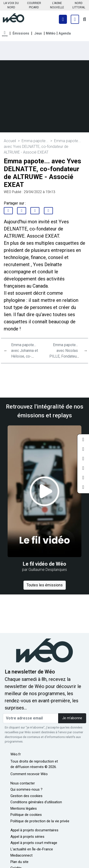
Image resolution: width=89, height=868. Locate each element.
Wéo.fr (16, 754)
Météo (51, 33)
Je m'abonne (72, 718)
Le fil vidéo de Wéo (44, 564)
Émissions (21, 33)
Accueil (10, 141)
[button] (5, 34)
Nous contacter (23, 783)
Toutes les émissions (45, 585)
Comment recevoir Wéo (29, 774)
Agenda (65, 33)
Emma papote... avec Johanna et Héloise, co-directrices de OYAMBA (25, 356)
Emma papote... (35, 141)
